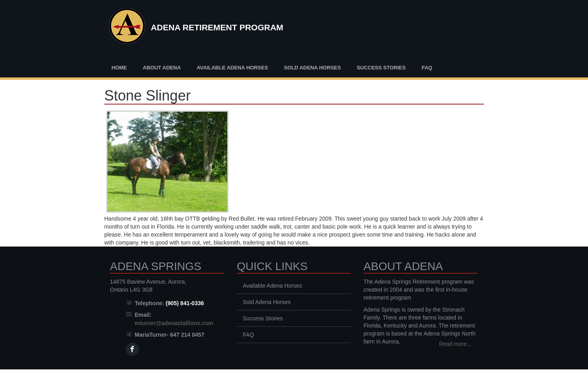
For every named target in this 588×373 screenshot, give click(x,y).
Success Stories (381, 68)
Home (119, 68)
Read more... (455, 344)
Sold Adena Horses (312, 68)
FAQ (427, 68)
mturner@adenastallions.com (174, 323)
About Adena (162, 68)
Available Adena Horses (232, 68)
